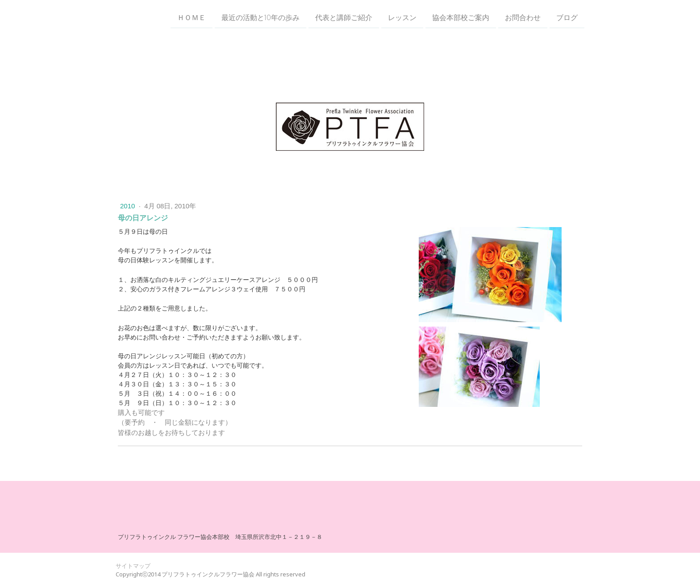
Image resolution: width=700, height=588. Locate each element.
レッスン (402, 17)
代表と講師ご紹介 (344, 17)
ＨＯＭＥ (192, 17)
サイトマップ (133, 566)
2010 (129, 206)
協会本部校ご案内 (461, 17)
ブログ (567, 17)
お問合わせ (523, 17)
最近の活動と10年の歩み (260, 17)
